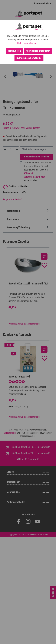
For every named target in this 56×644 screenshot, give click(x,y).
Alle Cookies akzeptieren (38, 51)
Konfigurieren (14, 51)
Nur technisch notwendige (29, 58)
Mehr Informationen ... (28, 43)
